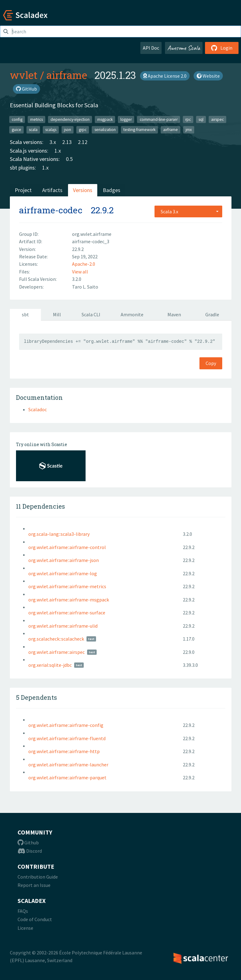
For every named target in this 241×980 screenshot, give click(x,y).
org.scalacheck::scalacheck (56, 639)
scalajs (51, 130)
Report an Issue (34, 885)
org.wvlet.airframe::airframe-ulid (63, 626)
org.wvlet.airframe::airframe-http (64, 751)
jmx (189, 130)
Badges (112, 190)
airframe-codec (51, 210)
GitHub (26, 89)
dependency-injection (70, 119)
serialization (105, 130)
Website (208, 76)
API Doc (151, 48)
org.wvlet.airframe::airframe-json (64, 560)
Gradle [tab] (212, 314)
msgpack (105, 119)
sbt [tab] (25, 314)
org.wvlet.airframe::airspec (56, 652)
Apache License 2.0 (165, 76)
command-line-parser (159, 119)
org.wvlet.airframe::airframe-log (63, 573)
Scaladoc (38, 409)
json (68, 130)
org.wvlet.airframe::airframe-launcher (68, 765)
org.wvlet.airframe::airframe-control (67, 547)
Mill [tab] (57, 314)
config (17, 119)
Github (28, 843)
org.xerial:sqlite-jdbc (50, 665)
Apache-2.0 (84, 264)
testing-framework (139, 130)
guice (16, 130)
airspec (217, 119)
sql (201, 119)
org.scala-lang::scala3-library (59, 534)
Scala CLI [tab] (91, 314)
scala (33, 130)
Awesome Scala (184, 48)
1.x (58, 151)
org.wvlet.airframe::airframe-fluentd (67, 738)
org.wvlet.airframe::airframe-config (66, 725)
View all (80, 272)
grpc (83, 130)
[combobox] (188, 211)
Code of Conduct (35, 919)
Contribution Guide (38, 877)
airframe (67, 75)
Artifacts (52, 190)
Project (23, 190)
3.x (53, 142)
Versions (83, 190)
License (25, 928)
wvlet (24, 75)
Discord (30, 851)
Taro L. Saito (85, 287)
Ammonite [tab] (132, 314)
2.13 (67, 142)
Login (222, 48)
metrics (36, 119)
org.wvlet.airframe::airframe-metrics (67, 586)
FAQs (23, 911)
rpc (188, 119)
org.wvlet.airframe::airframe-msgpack (69, 600)
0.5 (69, 159)
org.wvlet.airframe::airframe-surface (67, 613)
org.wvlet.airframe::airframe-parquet (67, 777)
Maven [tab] (174, 314)
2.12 (83, 142)
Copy (211, 363)
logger (126, 119)
